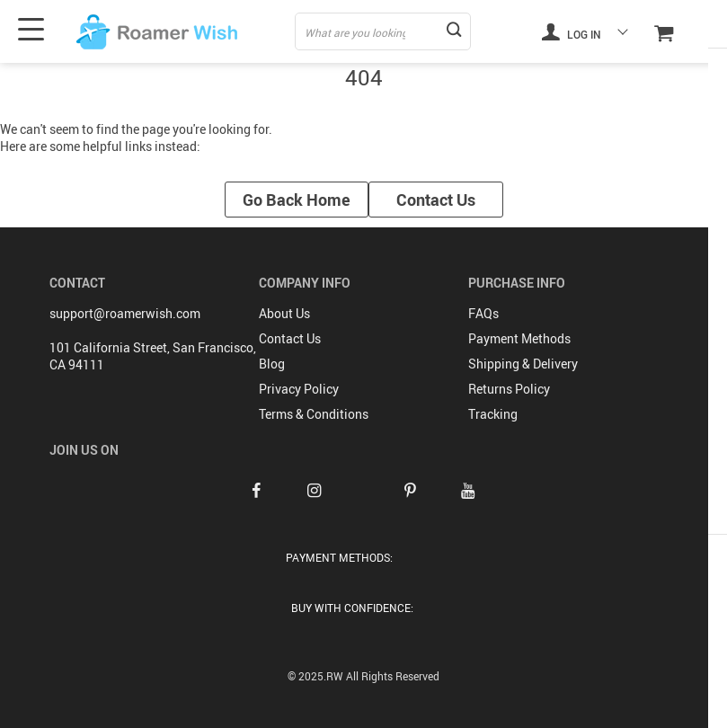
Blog (272, 364)
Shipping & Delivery (523, 364)
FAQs (483, 313)
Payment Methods (519, 338)
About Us (284, 313)
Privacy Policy (299, 389)
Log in (572, 31)
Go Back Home (297, 200)
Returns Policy (509, 389)
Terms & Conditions (314, 414)
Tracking (493, 414)
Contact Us (436, 200)
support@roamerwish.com (125, 313)
